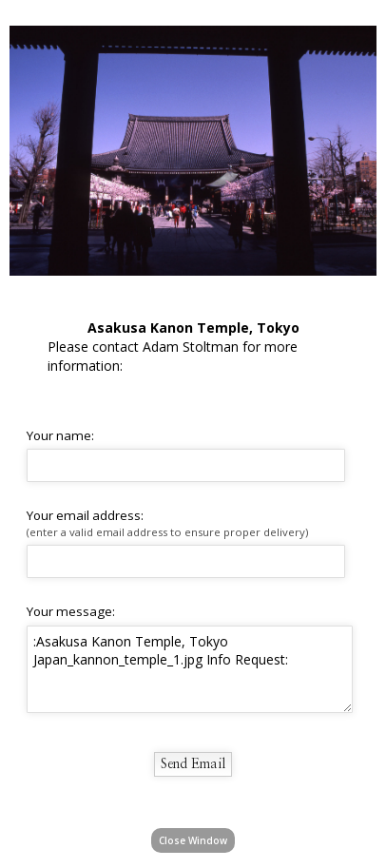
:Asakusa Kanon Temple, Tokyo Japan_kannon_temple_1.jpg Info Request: (190, 669)
